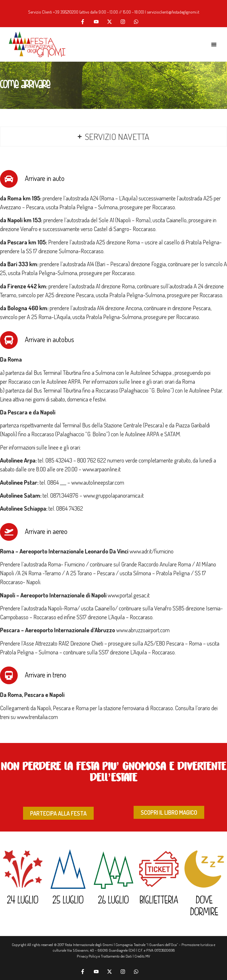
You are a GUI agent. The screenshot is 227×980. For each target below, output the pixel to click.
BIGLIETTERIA (159, 901)
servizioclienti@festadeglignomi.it (173, 12)
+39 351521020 (64, 12)
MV (148, 956)
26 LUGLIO (113, 901)
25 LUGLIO (68, 901)
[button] (214, 44)
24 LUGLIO (23, 901)
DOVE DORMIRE (204, 906)
